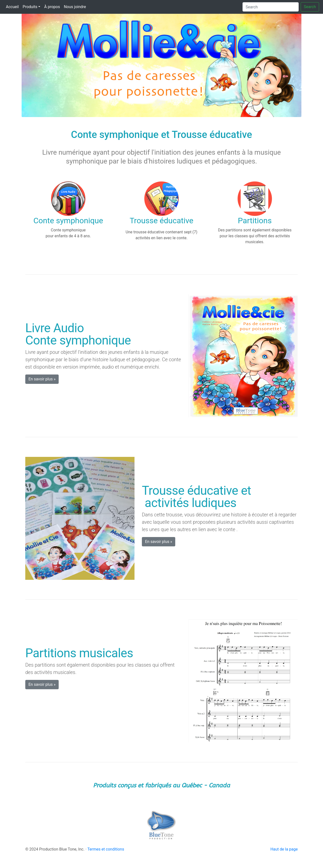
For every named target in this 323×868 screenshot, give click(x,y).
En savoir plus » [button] (42, 379)
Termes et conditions (106, 849)
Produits (30, 7)
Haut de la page (284, 849)
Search (310, 7)
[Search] (271, 7)
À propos (52, 7)
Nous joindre (75, 7)
